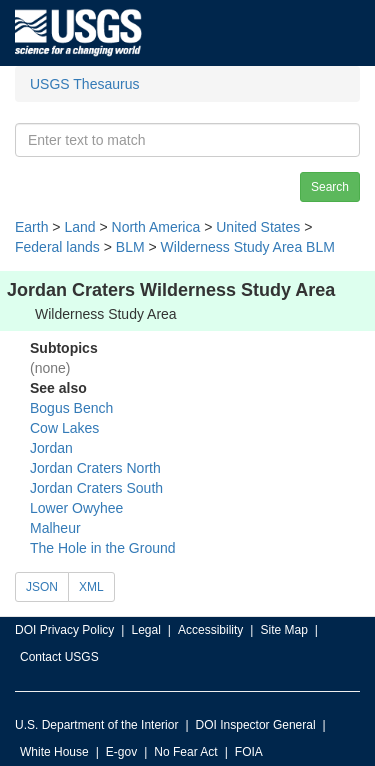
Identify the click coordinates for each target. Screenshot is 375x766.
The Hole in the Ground (103, 548)
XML (91, 587)
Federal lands (57, 247)
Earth (31, 227)
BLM (130, 247)
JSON (42, 587)
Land (79, 227)
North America (156, 227)
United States (258, 227)
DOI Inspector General (256, 725)
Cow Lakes (64, 428)
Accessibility (210, 630)
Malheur (55, 528)
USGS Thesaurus (84, 84)
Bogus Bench (71, 408)
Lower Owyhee (76, 508)
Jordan (51, 448)
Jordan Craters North (95, 468)
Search (330, 187)
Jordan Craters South (96, 488)
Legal (145, 630)
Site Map (283, 630)
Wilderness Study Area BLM (248, 247)
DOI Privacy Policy (64, 630)
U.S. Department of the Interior (96, 725)
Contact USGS (59, 657)
